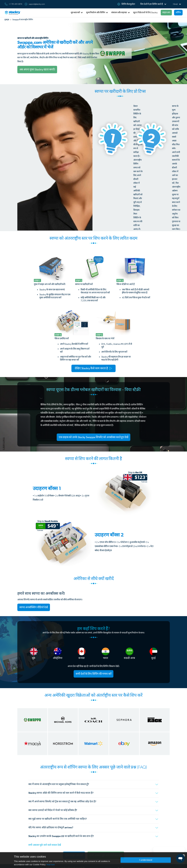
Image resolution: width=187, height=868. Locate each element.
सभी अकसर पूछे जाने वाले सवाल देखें (45, 845)
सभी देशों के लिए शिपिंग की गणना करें (94, 674)
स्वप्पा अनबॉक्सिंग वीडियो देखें (34, 607)
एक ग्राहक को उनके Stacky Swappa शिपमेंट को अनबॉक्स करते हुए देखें (93, 437)
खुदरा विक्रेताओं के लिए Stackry (145, 13)
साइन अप (166, 12)
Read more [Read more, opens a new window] (51, 865)
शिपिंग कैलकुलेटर (128, 4)
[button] (152, 4)
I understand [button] (146, 860)
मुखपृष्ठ (7, 20)
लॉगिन (178, 12)
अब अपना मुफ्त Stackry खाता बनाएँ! (37, 70)
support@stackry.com (37, 4)
